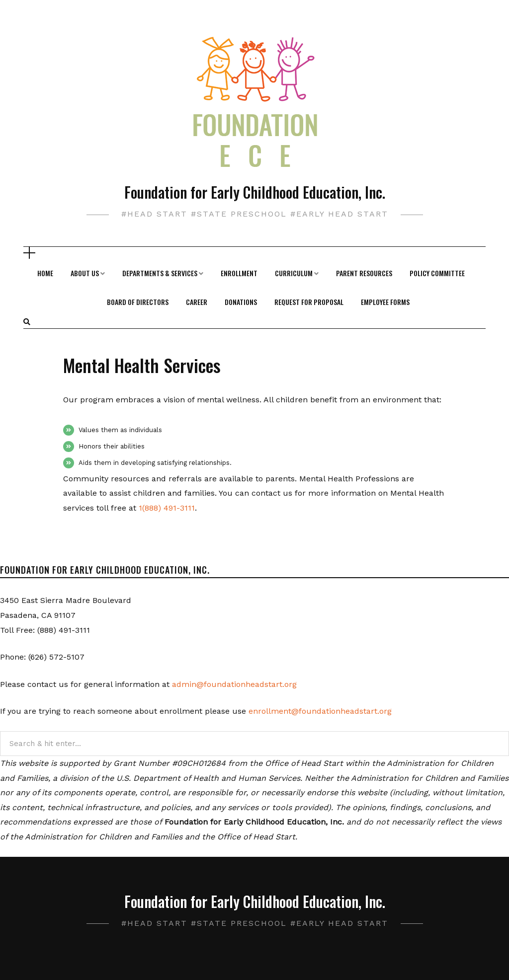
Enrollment (239, 273)
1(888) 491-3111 (167, 508)
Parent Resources (364, 273)
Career (197, 302)
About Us (85, 273)
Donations (241, 302)
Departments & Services (160, 273)
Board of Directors (138, 302)
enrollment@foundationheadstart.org (320, 711)
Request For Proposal (309, 302)
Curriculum (294, 273)
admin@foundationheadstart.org (234, 684)
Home (45, 273)
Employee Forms (385, 302)
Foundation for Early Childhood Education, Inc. (255, 192)
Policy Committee (437, 273)
